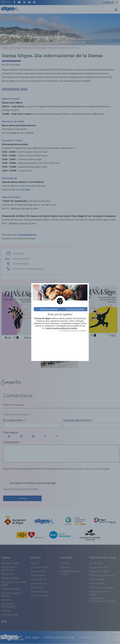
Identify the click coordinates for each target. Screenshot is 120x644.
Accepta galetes (75, 309)
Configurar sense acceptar (73, 331)
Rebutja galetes (49, 309)
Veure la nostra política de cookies (61, 328)
